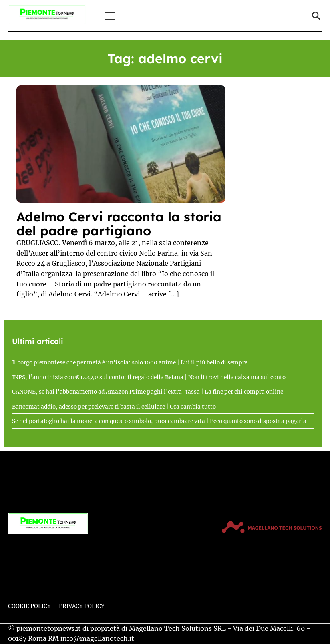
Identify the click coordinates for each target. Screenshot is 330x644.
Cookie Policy (29, 606)
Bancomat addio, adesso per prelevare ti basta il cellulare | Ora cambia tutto (114, 407)
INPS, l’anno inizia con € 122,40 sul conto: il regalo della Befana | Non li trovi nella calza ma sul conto (149, 377)
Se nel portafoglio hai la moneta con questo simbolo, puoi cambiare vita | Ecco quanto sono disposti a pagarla (159, 421)
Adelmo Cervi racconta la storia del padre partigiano (119, 224)
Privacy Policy (82, 606)
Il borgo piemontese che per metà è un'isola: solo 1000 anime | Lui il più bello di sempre (130, 363)
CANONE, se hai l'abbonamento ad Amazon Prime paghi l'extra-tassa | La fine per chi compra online (148, 392)
